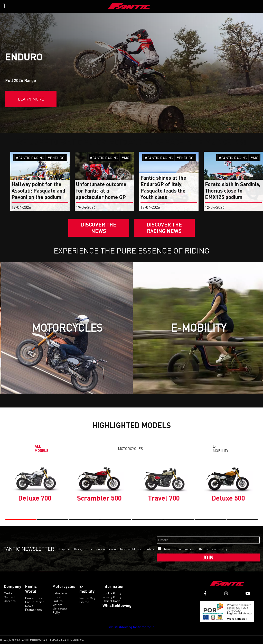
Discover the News (99, 228)
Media (8, 593)
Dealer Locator (36, 598)
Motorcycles (130, 448)
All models (42, 448)
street (57, 597)
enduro (58, 601)
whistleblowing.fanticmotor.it (131, 627)
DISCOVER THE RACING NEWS (164, 228)
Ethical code (111, 601)
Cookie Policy (112, 593)
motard (57, 605)
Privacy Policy (112, 597)
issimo (84, 602)
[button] (99, 130)
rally (56, 613)
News (29, 606)
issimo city (87, 598)
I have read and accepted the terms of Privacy (195, 549)
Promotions (34, 610)
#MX (125, 158)
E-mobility (220, 448)
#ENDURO (56, 158)
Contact (9, 597)
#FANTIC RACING (30, 158)
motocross (60, 609)
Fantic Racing (35, 602)
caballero (60, 593)
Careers (10, 601)
